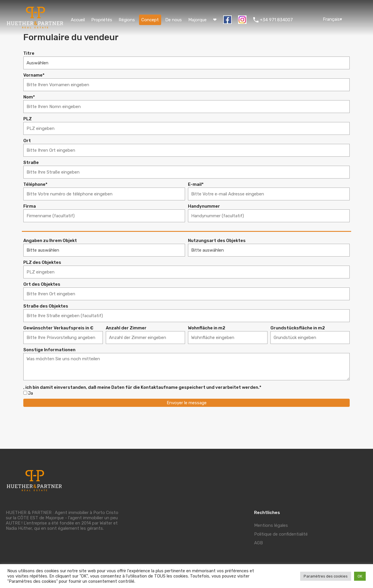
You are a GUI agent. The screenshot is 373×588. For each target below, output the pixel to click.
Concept (150, 20)
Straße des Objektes (46, 306)
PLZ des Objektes (42, 263)
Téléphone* (35, 184)
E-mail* (196, 184)
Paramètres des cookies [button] (326, 576)
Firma (30, 206)
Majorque (197, 20)
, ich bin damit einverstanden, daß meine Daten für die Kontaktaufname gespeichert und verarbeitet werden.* (142, 387)
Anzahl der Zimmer (126, 328)
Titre (29, 53)
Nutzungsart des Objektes (217, 241)
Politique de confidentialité (281, 534)
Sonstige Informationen (49, 350)
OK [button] (360, 576)
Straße (31, 163)
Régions (127, 20)
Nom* (29, 97)
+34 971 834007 (276, 20)
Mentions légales (271, 525)
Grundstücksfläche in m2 (298, 328)
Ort (27, 141)
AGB (258, 543)
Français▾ (332, 19)
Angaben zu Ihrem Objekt (50, 241)
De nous (174, 20)
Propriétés (102, 20)
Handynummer (204, 206)
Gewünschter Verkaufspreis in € (58, 328)
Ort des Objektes (42, 284)
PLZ (28, 119)
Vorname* (34, 75)
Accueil (78, 20)
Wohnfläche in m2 (207, 328)
